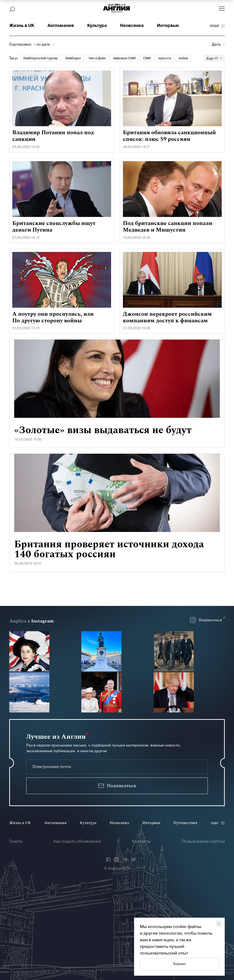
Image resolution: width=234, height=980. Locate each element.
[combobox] (44, 44)
